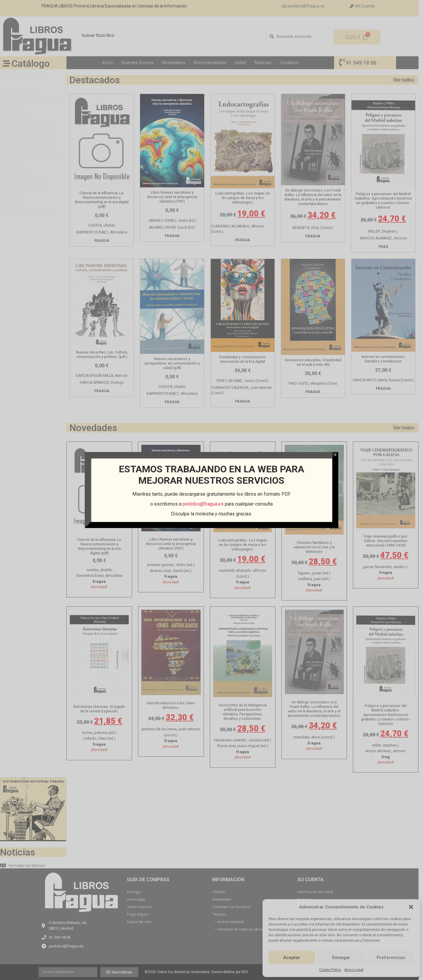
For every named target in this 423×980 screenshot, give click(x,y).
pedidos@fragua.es (203, 504)
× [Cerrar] (335, 455)
